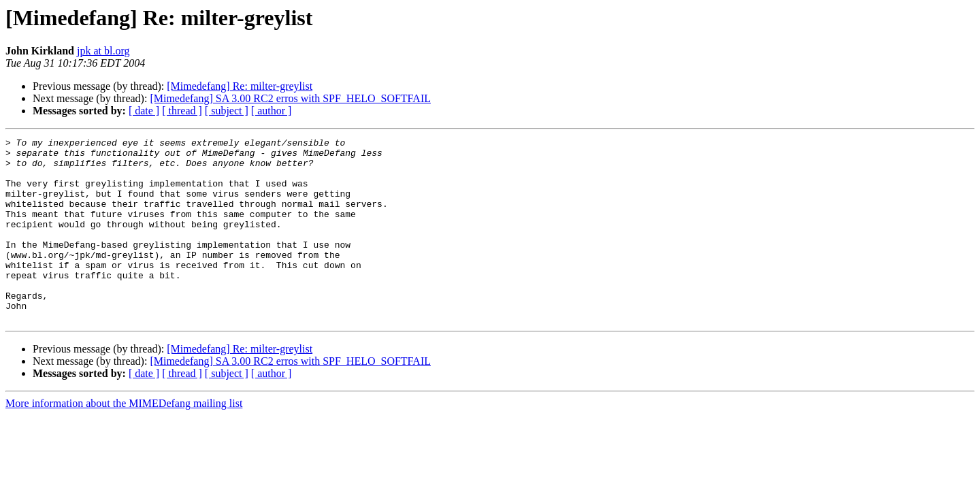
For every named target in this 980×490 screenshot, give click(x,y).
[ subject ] (227, 111)
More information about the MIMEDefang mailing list (124, 440)
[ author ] (272, 111)
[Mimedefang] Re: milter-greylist (240, 86)
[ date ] (144, 111)
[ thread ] (182, 111)
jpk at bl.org (103, 51)
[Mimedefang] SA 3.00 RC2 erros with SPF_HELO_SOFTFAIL (290, 98)
